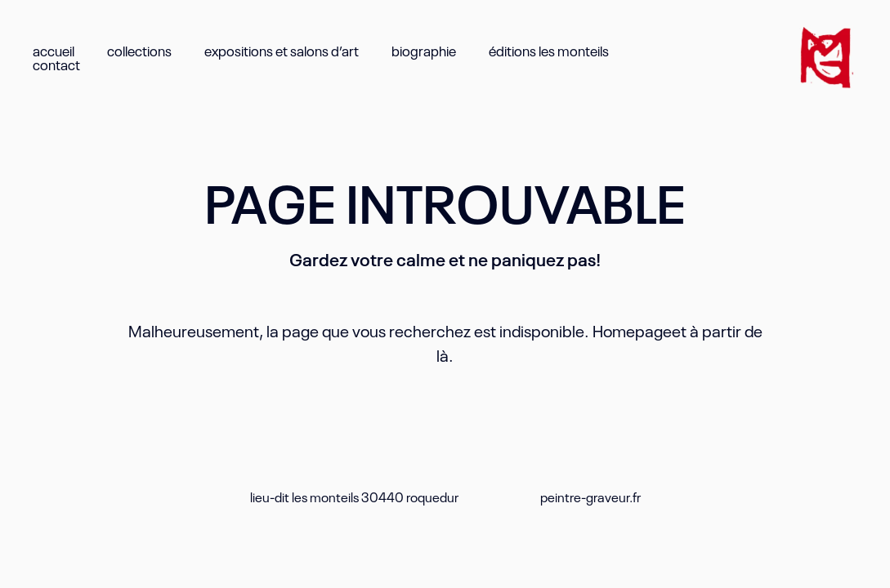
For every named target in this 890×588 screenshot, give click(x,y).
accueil (54, 50)
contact (56, 64)
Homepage (632, 330)
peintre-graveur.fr (590, 497)
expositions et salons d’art (282, 50)
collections (139, 50)
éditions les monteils (549, 50)
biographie (424, 50)
